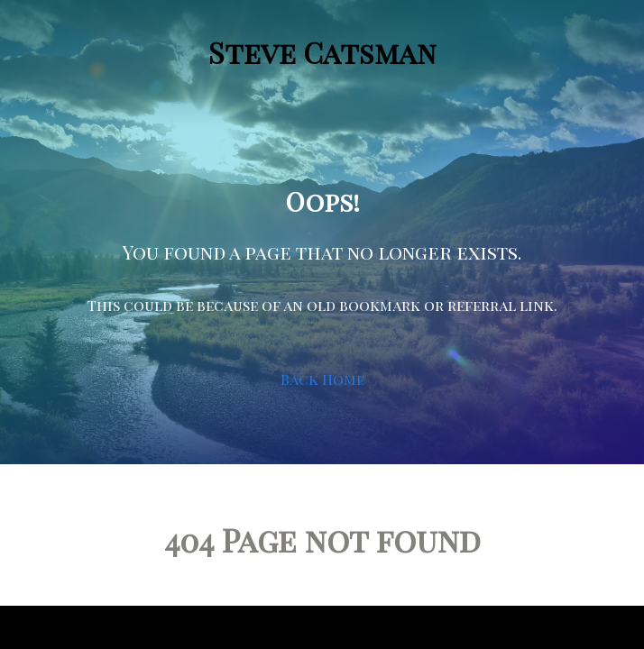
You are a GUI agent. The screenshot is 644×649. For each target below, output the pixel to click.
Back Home (322, 379)
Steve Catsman (322, 52)
